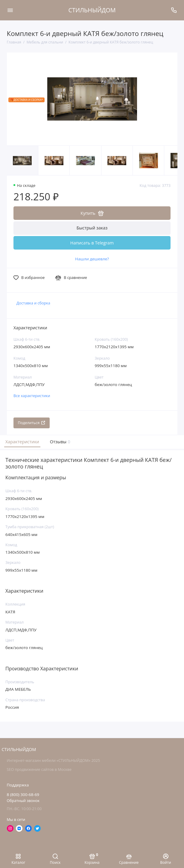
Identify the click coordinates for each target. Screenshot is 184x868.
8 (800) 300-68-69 (23, 795)
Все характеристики (32, 396)
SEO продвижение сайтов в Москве (39, 769)
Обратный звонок (23, 801)
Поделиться (32, 423)
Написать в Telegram (92, 243)
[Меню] (10, 10)
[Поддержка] (174, 10)
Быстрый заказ (92, 228)
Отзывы (60, 442)
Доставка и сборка (33, 303)
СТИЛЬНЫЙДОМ (92, 10)
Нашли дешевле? (92, 259)
